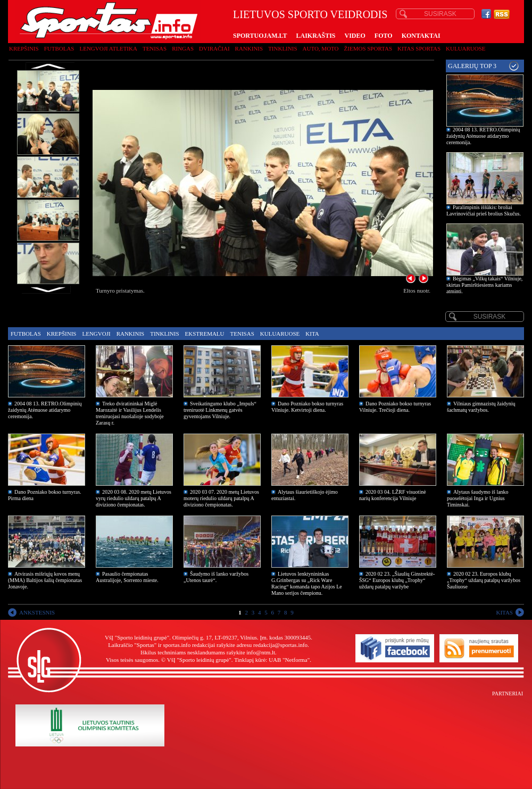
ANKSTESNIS (37, 612)
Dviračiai (214, 48)
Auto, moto (321, 48)
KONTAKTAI (421, 36)
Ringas (183, 48)
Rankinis (249, 48)
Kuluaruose (466, 48)
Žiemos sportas (368, 48)
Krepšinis (24, 48)
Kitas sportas (419, 48)
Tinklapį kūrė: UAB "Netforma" (272, 660)
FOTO (384, 36)
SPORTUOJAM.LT (260, 36)
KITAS (504, 612)
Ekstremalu (205, 334)
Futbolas (59, 48)
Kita (312, 334)
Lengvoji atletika (108, 48)
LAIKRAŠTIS (315, 36)
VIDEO (355, 36)
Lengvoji (96, 334)
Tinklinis (282, 48)
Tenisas (155, 48)
